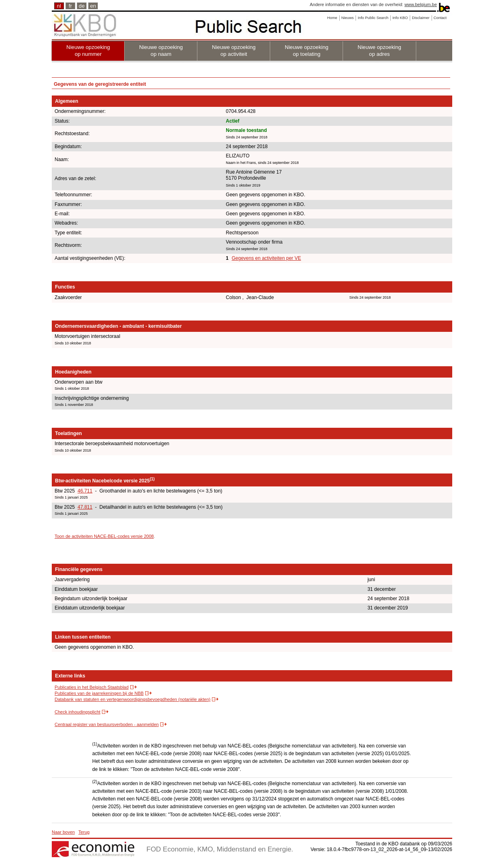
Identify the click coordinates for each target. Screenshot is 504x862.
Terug (84, 832)
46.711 (85, 491)
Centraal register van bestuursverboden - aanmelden (107, 724)
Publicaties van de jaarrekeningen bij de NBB (99, 693)
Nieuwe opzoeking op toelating (307, 51)
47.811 (85, 507)
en (93, 6)
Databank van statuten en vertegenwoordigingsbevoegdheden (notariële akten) (132, 699)
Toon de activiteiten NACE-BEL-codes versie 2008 (104, 536)
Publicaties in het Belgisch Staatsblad (92, 687)
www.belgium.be (421, 4)
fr (70, 6)
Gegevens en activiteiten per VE (266, 258)
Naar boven (63, 832)
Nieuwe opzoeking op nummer (88, 51)
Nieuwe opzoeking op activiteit (234, 51)
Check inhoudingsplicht (77, 712)
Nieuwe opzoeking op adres (379, 51)
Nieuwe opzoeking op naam (161, 51)
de (82, 6)
